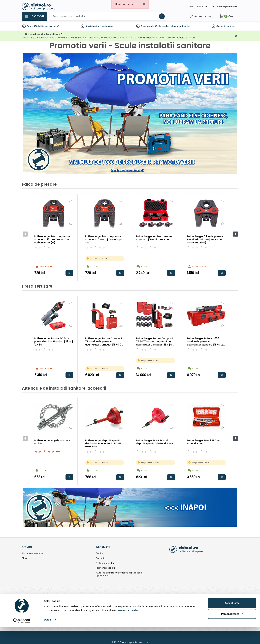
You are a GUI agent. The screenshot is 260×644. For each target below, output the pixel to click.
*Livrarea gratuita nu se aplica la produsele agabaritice (119, 574)
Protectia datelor (105, 563)
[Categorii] (35, 16)
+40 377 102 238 (205, 7)
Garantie (221, 26)
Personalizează (232, 631)
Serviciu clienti (93, 26)
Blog (192, 7)
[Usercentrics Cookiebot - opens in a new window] (22, 637)
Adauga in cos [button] (69, 273)
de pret (231, 26)
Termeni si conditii (105, 568)
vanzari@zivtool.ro (227, 7)
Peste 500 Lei (34, 26)
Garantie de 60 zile (151, 26)
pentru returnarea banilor (176, 26)
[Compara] (70, 223)
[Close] (144, 4)
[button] (236, 234)
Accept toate (232, 620)
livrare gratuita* (50, 26)
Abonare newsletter (33, 553)
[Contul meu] (200, 16)
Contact (100, 553)
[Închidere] (236, 36)
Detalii (48, 636)
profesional (108, 26)
